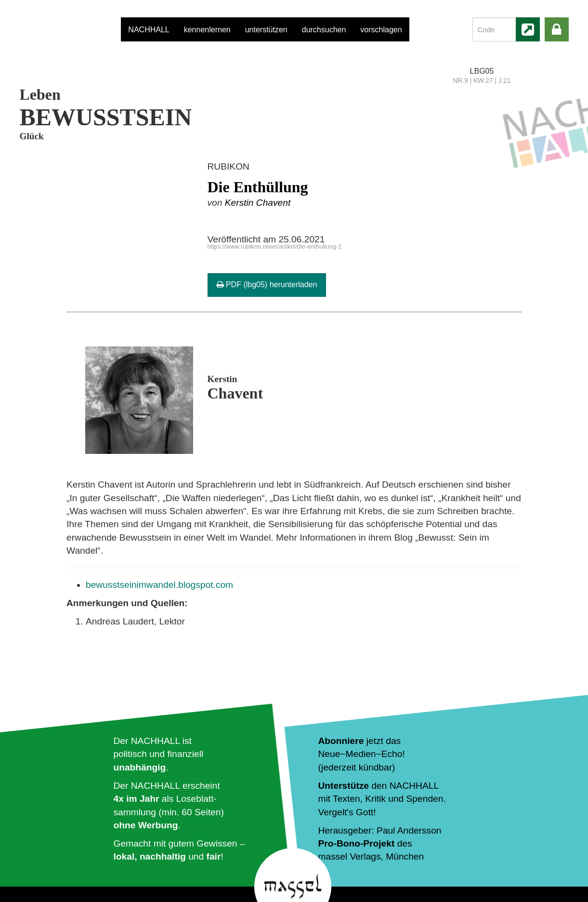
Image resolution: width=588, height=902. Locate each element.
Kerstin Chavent (258, 203)
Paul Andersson (409, 830)
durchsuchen (324, 30)
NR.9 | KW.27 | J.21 (482, 81)
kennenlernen (207, 30)
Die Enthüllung (258, 187)
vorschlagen (381, 30)
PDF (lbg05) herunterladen (267, 285)
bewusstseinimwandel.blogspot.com (159, 585)
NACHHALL (149, 30)
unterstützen (266, 30)
